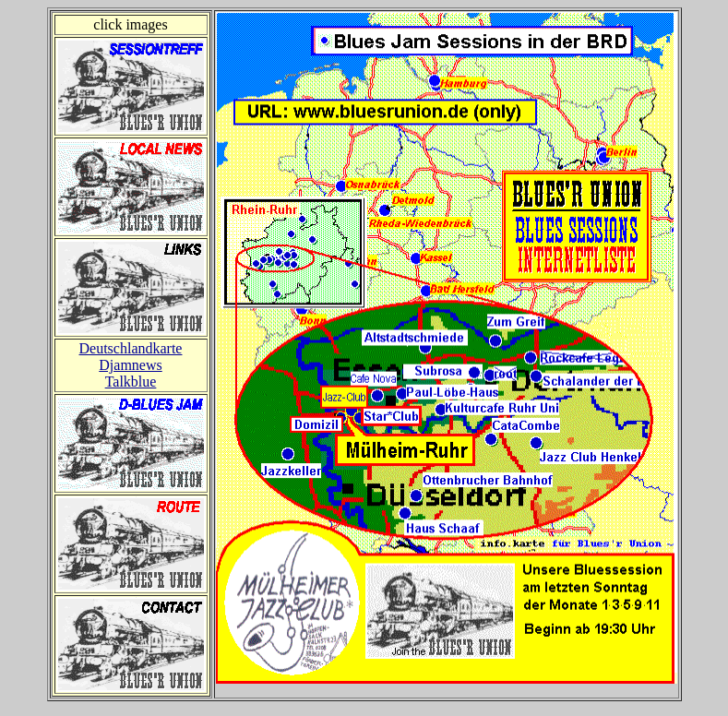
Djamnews (130, 365)
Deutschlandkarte (131, 348)
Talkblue (131, 382)
